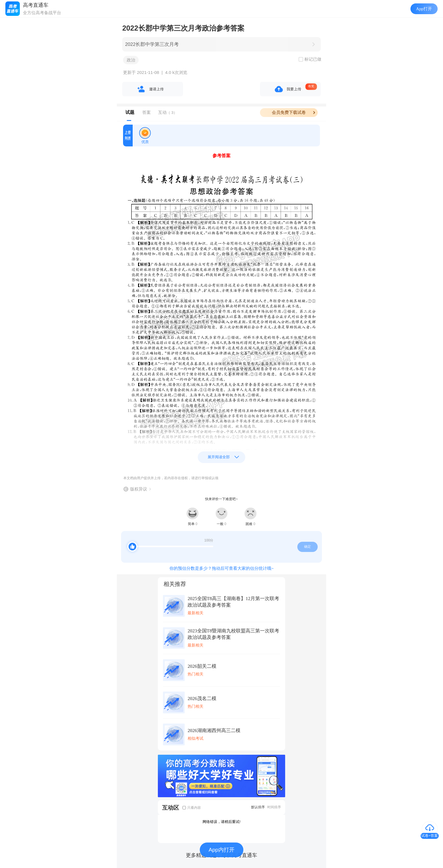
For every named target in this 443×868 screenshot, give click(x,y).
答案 (147, 112)
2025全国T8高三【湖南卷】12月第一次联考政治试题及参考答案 (233, 602)
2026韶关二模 (202, 666)
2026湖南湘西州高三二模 (214, 731)
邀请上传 (156, 89)
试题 (130, 112)
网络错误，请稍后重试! (221, 822)
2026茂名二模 (202, 699)
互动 (168, 112)
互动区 (171, 808)
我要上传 (294, 89)
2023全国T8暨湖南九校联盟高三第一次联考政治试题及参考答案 (233, 634)
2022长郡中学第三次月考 (152, 44)
